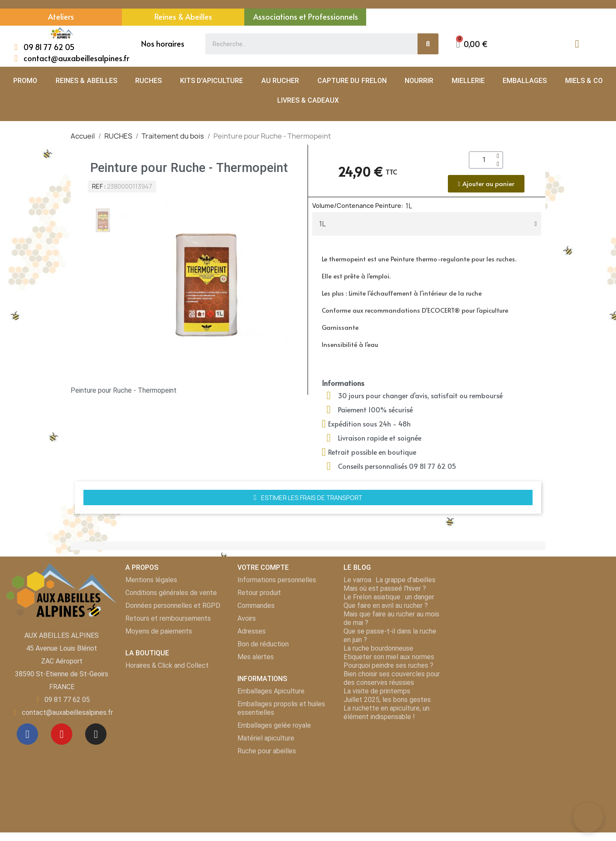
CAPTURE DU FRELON (352, 81)
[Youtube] (62, 734)
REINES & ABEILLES (86, 81)
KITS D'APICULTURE (212, 81)
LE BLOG (357, 567)
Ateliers (61, 16)
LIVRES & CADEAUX (308, 100)
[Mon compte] (577, 44)
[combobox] (307, 44)
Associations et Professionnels (306, 16)
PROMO (25, 81)
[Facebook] (27, 734)
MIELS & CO (584, 81)
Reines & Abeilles (183, 16)
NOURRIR (419, 81)
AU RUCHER (280, 81)
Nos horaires (163, 43)
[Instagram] (96, 734)
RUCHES (148, 81)
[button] (472, 44)
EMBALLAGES (525, 81)
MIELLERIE (468, 81)
